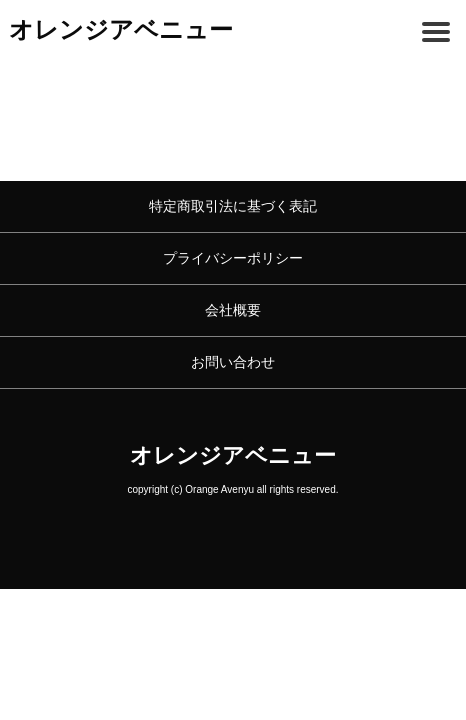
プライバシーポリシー (233, 258)
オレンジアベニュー (121, 29)
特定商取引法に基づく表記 (233, 206)
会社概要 (233, 310)
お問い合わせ (233, 362)
